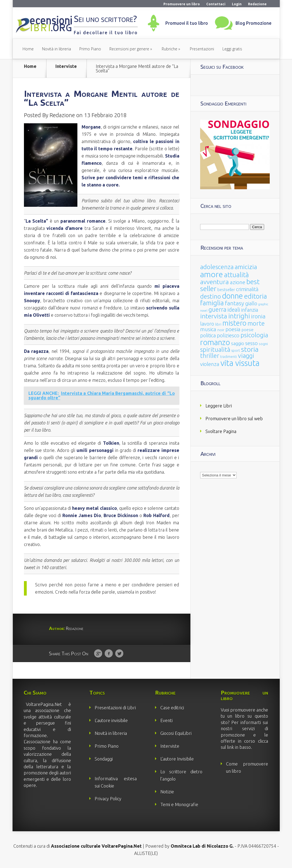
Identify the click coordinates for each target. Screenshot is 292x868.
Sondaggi (104, 759)
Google (98, 654)
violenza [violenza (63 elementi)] (210, 364)
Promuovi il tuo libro (187, 23)
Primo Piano (90, 49)
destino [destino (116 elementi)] (211, 296)
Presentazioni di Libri (115, 708)
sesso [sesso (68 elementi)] (251, 343)
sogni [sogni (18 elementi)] (263, 344)
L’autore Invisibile (177, 759)
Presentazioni (202, 49)
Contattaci (216, 4)
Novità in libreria (57, 49)
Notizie (167, 792)
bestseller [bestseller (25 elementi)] (226, 290)
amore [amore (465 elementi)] (212, 274)
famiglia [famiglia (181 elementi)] (212, 303)
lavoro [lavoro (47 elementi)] (207, 324)
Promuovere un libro (182, 4)
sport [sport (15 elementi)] (236, 350)
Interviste (66, 66)
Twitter (119, 654)
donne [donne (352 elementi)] (233, 296)
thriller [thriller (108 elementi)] (210, 356)
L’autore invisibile (111, 721)
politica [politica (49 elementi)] (208, 335)
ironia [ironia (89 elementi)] (258, 316)
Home (28, 49)
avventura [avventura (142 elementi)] (214, 282)
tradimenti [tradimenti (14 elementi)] (229, 357)
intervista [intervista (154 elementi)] (214, 316)
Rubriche (170, 49)
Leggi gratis (232, 49)
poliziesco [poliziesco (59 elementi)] (228, 335)
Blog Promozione (253, 23)
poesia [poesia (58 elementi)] (233, 329)
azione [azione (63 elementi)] (238, 282)
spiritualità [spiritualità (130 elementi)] (215, 349)
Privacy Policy (108, 799)
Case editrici (172, 708)
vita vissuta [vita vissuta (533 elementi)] (240, 363)
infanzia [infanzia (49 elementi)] (250, 310)
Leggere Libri (219, 406)
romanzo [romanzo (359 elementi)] (215, 342)
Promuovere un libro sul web (234, 419)
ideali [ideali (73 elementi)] (234, 310)
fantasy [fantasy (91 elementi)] (235, 303)
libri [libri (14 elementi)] (218, 324)
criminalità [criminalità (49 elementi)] (247, 289)
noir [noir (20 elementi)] (221, 330)
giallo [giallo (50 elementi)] (251, 303)
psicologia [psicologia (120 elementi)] (254, 335)
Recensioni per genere (129, 49)
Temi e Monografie (179, 805)
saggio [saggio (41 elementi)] (238, 343)
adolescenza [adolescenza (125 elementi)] (217, 267)
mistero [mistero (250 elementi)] (234, 323)
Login (237, 4)
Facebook (109, 654)
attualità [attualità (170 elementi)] (236, 275)
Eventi (166, 721)
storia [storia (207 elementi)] (250, 349)
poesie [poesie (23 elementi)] (248, 330)
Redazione (257, 4)
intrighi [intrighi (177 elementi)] (239, 316)
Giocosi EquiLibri (176, 733)
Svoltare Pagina (221, 431)
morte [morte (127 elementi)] (256, 323)
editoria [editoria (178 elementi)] (256, 296)
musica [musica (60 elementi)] (208, 329)
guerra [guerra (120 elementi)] (217, 309)
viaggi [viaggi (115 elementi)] (246, 356)
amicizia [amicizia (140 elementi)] (246, 267)
